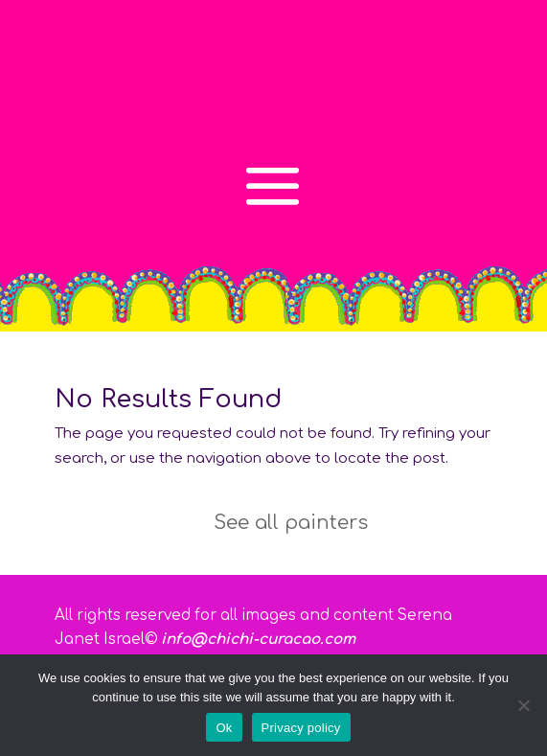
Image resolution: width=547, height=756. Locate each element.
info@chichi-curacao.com (258, 640)
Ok (224, 728)
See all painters (291, 523)
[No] (523, 705)
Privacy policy (301, 728)
